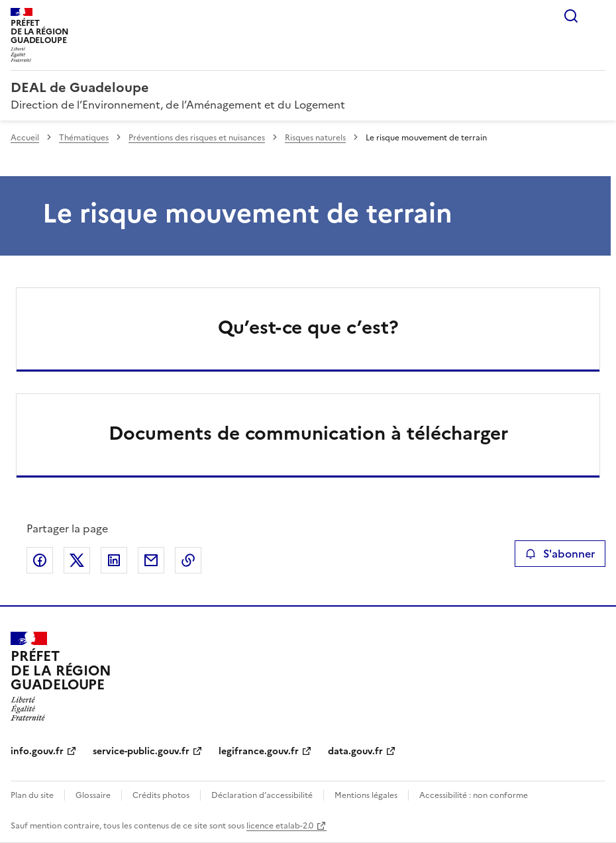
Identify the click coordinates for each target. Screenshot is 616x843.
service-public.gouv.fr (141, 751)
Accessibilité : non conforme (474, 795)
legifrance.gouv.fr (259, 751)
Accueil (25, 138)
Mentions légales (366, 795)
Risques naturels (315, 138)
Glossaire (93, 795)
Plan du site (32, 795)
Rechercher (571, 16)
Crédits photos (161, 795)
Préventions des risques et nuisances (197, 138)
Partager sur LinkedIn (114, 560)
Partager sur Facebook (40, 560)
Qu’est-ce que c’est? (308, 327)
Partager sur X (77, 560)
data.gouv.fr (355, 751)
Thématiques (84, 138)
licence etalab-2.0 (280, 826)
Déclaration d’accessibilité (262, 795)
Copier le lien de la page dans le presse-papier (188, 560)
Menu (597, 16)
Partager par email (151, 560)
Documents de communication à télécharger (308, 433)
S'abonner (560, 554)
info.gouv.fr (37, 751)
